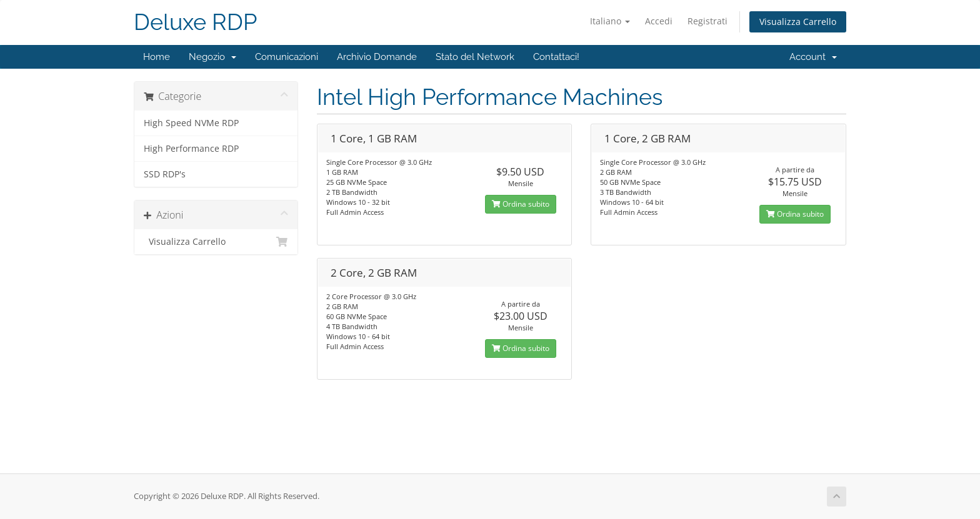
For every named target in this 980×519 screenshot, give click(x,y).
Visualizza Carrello (798, 22)
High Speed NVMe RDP (191, 123)
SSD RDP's (165, 174)
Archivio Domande (377, 57)
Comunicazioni (287, 57)
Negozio (212, 57)
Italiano (610, 21)
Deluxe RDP (195, 22)
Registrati (707, 21)
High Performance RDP (191, 149)
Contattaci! (556, 57)
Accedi (659, 21)
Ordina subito (521, 204)
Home (157, 57)
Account (813, 57)
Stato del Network (475, 57)
